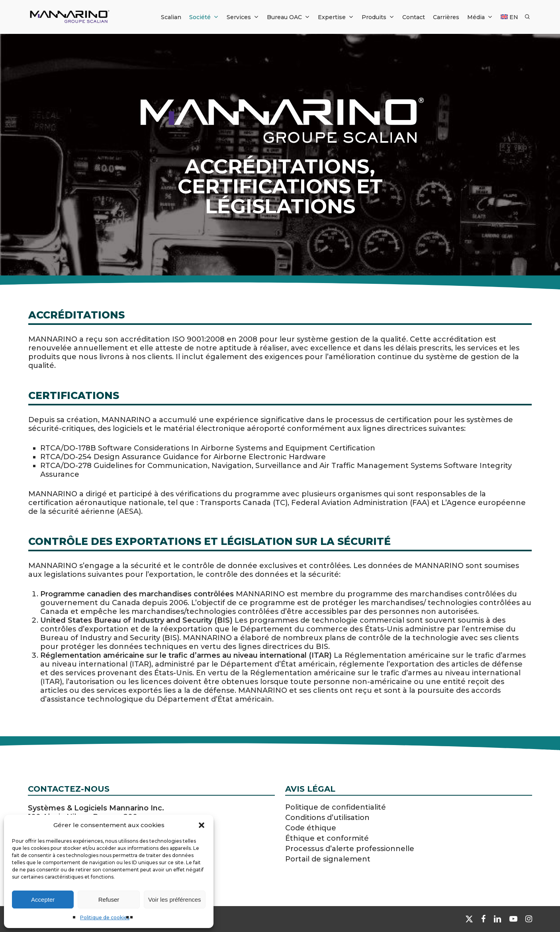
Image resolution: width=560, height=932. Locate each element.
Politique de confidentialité (336, 807)
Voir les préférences (175, 900)
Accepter (43, 900)
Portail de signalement (328, 859)
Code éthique (311, 828)
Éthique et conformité (327, 838)
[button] (202, 825)
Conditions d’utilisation (327, 818)
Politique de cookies (105, 917)
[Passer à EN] (509, 17)
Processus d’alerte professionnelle (350, 849)
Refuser (109, 900)
